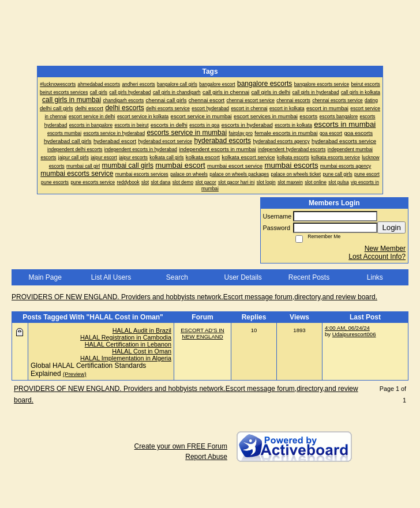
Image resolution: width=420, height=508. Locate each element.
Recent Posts (309, 277)
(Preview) (75, 374)
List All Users (111, 277)
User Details (243, 277)
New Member (385, 249)
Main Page (45, 277)
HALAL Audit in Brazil (142, 330)
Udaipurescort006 (354, 334)
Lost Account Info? (377, 257)
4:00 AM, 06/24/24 (347, 328)
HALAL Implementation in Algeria (126, 358)
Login (391, 227)
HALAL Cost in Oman (142, 351)
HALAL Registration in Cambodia (126, 337)
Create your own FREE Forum (181, 446)
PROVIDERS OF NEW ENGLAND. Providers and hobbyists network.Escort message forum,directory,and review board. (194, 297)
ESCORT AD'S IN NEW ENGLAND (202, 333)
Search (177, 277)
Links (375, 277)
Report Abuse (206, 457)
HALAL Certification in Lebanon (128, 344)
